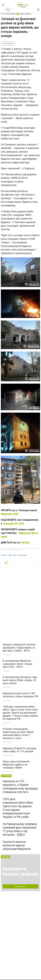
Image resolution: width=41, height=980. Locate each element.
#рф (10, 555)
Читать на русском (8, 43)
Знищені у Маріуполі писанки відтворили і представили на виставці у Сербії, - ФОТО (19, 648)
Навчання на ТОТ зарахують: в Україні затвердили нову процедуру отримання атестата (20, 787)
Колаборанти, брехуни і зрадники (20, 871)
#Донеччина (23, 555)
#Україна (4, 555)
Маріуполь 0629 (10, 514)
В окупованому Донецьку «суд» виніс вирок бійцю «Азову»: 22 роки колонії (20, 680)
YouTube (25, 543)
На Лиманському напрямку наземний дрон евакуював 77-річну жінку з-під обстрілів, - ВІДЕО (20, 829)
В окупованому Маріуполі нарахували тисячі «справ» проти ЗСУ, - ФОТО (18, 664)
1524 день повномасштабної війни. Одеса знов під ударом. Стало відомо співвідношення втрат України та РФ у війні (18, 808)
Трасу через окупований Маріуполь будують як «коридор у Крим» (16, 765)
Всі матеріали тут (21, 886)
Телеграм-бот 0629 (14, 523)
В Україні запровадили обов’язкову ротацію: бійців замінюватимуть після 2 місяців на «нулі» (18, 734)
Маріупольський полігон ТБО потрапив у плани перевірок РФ (20, 695)
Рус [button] (8, 10)
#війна (15, 555)
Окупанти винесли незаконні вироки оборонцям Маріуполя (17, 845)
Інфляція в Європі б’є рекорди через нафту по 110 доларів (19, 750)
